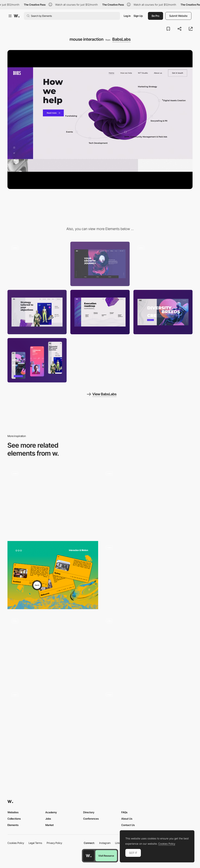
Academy (51, 812)
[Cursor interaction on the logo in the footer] (147, 502)
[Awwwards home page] (89, 856)
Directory (89, 812)
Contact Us (128, 825)
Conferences (91, 819)
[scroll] (37, 264)
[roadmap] (100, 312)
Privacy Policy (54, 843)
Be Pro (156, 16)
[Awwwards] (17, 16)
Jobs (48, 819)
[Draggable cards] (53, 575)
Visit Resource (106, 856)
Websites (13, 812)
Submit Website (178, 16)
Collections (14, 819)
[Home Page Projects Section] (53, 722)
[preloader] (163, 264)
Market (50, 825)
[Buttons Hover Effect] (147, 575)
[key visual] (100, 264)
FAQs (124, 812)
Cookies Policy (16, 843)
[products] (37, 312)
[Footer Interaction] (53, 649)
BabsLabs (121, 39)
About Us (127, 819)
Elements (13, 825)
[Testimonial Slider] (147, 722)
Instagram (105, 843)
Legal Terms (35, 843)
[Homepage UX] (147, 649)
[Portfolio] (53, 502)
